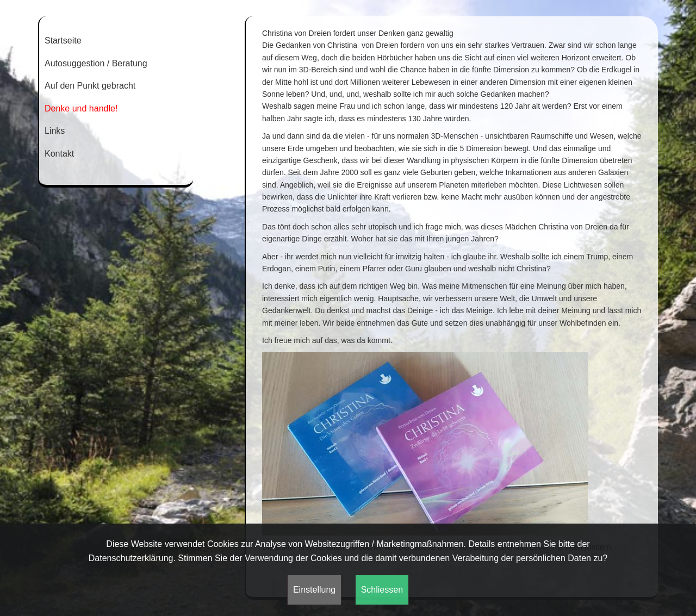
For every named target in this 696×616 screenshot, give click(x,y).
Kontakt (59, 154)
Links (55, 131)
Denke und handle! (81, 108)
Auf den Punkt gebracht (90, 86)
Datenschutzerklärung (131, 558)
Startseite (63, 41)
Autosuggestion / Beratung (96, 63)
